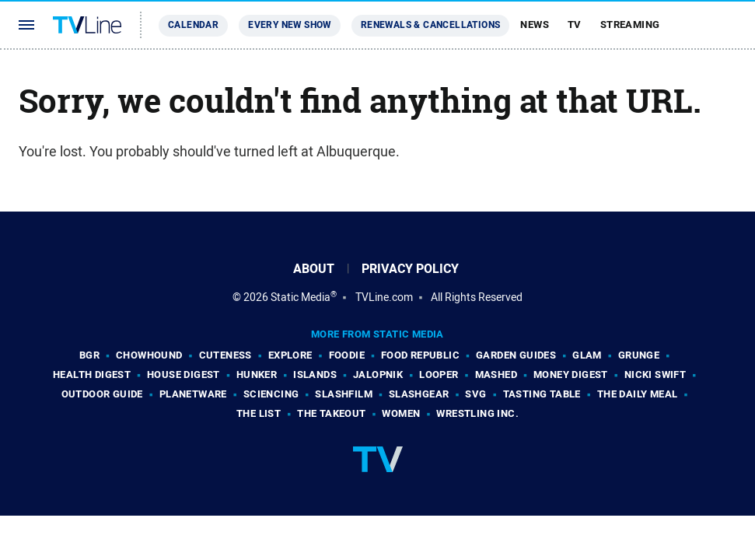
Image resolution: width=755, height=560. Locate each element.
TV (575, 24)
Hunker (257, 374)
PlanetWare (193, 394)
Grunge (639, 355)
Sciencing (271, 394)
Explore (290, 355)
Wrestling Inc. (477, 413)
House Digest (184, 374)
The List (259, 413)
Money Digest (571, 374)
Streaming (630, 24)
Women (401, 413)
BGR (89, 355)
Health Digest (92, 374)
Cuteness (225, 355)
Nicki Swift (655, 374)
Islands (315, 374)
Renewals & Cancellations (431, 25)
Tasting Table (542, 394)
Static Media (301, 297)
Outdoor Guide (102, 394)
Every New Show (290, 25)
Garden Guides (516, 355)
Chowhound (149, 355)
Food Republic (420, 355)
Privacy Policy (410, 269)
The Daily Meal (638, 394)
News (535, 24)
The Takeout (331, 413)
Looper (439, 374)
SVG (475, 394)
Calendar (193, 25)
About (314, 269)
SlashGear (419, 394)
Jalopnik (378, 374)
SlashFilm (344, 394)
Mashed (496, 374)
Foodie (347, 355)
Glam (587, 355)
